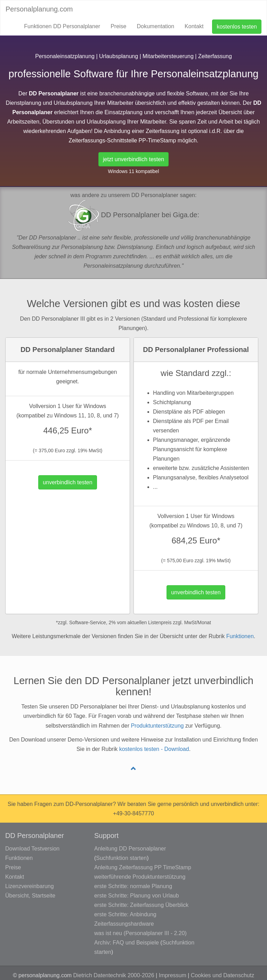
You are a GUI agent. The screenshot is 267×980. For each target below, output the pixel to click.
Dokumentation (155, 26)
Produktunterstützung (157, 726)
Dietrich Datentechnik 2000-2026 (114, 975)
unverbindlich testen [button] (67, 482)
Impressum (173, 975)
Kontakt (194, 26)
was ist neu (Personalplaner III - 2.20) (140, 933)
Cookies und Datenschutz (222, 975)
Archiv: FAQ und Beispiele (127, 943)
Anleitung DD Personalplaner (130, 849)
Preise (118, 26)
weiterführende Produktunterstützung (140, 877)
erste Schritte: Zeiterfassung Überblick (141, 905)
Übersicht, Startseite (30, 896)
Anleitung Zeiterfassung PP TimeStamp (143, 867)
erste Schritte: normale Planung (133, 886)
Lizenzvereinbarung (30, 886)
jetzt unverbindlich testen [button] (133, 159)
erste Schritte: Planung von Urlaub (137, 896)
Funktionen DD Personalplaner (62, 26)
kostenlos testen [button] (237, 27)
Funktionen (240, 636)
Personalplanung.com (39, 9)
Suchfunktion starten (121, 858)
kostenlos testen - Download (154, 749)
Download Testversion (32, 849)
